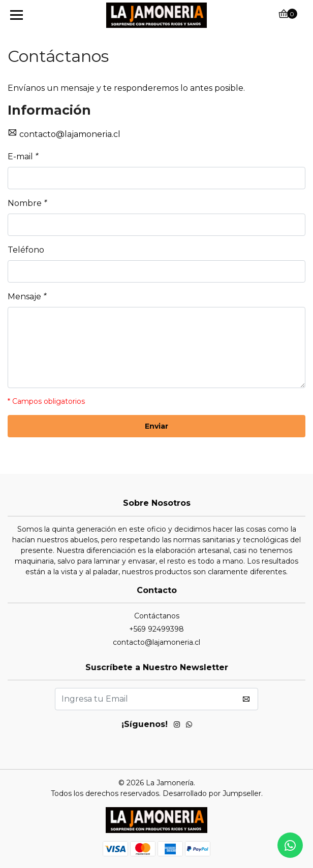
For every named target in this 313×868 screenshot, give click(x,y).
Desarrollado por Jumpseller (212, 793)
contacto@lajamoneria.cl (70, 134)
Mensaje (27, 297)
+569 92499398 (156, 629)
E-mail (23, 157)
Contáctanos (157, 616)
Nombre (27, 203)
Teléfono (26, 250)
